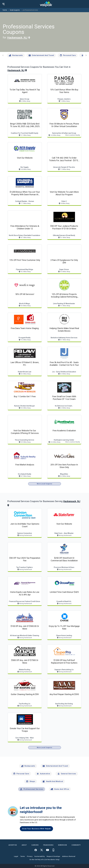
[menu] (3, 4)
